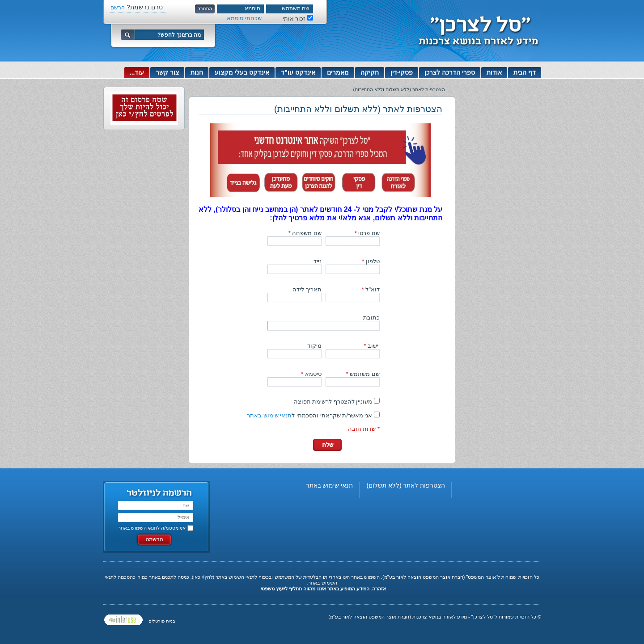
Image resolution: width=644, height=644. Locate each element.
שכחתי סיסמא (244, 18)
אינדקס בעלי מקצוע (242, 72)
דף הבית (525, 72)
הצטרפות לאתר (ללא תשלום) (406, 485)
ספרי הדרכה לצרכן (450, 72)
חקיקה (370, 72)
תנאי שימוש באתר (269, 415)
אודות (494, 72)
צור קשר (167, 72)
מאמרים (338, 72)
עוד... (137, 72)
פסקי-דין (402, 72)
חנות (197, 72)
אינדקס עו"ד (298, 72)
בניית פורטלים (162, 621)
